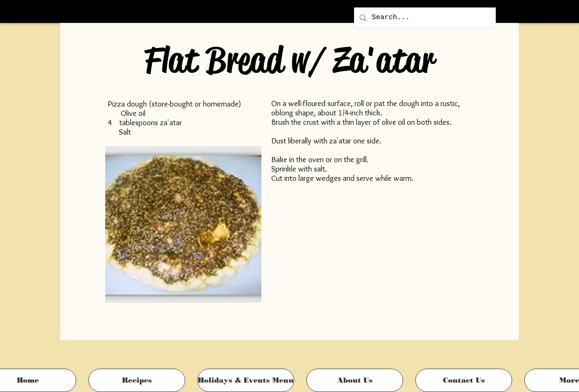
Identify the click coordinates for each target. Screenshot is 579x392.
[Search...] (424, 18)
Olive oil (133, 113)
